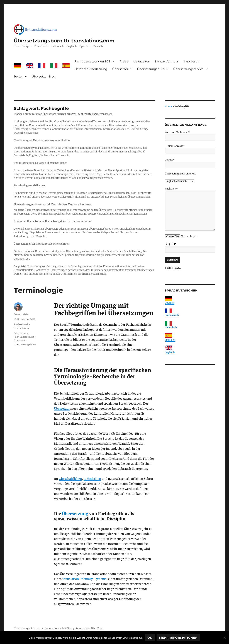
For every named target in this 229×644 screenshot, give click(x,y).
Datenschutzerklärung (91, 69)
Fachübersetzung (24, 337)
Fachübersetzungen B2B (93, 61)
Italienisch (171, 328)
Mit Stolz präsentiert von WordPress (83, 628)
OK (150, 638)
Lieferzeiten (142, 61)
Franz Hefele (21, 314)
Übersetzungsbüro (151, 69)
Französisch (172, 315)
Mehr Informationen (178, 638)
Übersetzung (75, 514)
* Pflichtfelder (173, 268)
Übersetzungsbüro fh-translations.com (64, 41)
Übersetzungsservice (188, 69)
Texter (18, 76)
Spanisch (170, 340)
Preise (124, 61)
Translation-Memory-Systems (84, 579)
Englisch (170, 352)
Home (168, 107)
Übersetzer (120, 69)
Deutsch (170, 303)
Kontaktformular (167, 61)
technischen (92, 479)
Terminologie (38, 290)
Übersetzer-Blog (43, 76)
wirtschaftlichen (70, 479)
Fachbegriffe (21, 333)
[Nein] (225, 638)
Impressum (192, 61)
